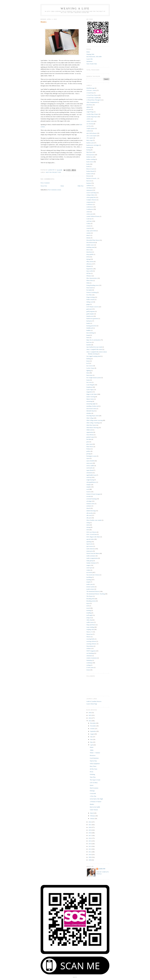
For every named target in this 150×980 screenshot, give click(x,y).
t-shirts (88, 570)
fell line (89, 273)
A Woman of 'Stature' (96, 802)
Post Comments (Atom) (55, 190)
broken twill (90, 174)
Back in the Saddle (95, 807)
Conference (90, 204)
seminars (89, 506)
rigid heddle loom (91, 475)
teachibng (89, 577)
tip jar (88, 603)
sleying (88, 527)
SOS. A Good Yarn (92, 534)
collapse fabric (90, 195)
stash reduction (91, 549)
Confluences (90, 209)
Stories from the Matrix (93, 553)
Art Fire (89, 126)
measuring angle (91, 404)
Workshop (89, 660)
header (88, 323)
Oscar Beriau (90, 435)
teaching (89, 580)
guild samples (90, 314)
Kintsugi (92, 791)
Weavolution (90, 646)
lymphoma (89, 387)
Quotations (89, 61)
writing (88, 665)
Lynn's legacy (90, 390)
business (89, 183)
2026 (90, 713)
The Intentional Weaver (93, 591)
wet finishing (90, 653)
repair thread (90, 470)
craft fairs (89, 221)
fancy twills (90, 271)
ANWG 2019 (90, 121)
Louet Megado (90, 385)
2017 (90, 836)
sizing (88, 523)
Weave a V (89, 632)
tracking (89, 610)
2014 (90, 844)
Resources (93, 755)
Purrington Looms (91, 456)
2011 (90, 852)
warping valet (90, 629)
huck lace (89, 342)
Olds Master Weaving (92, 428)
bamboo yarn (90, 143)
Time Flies (93, 777)
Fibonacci (89, 276)
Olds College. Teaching (93, 423)
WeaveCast (89, 634)
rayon (88, 458)
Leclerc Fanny (90, 368)
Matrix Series (90, 399)
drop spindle (90, 254)
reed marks (89, 468)
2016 (90, 838)
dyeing (88, 259)
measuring (89, 401)
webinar (89, 648)
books (88, 164)
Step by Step (93, 761)
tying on (89, 618)
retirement (89, 473)
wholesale (89, 656)
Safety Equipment (95, 764)
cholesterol (89, 190)
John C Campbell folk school (94, 349)
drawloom (89, 252)
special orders (90, 539)
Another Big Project (92, 117)
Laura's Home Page (92, 704)
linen (88, 373)
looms (88, 380)
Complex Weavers (91, 200)
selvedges (89, 501)
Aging (92, 750)
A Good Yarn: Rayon (92, 95)
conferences (90, 207)
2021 (90, 825)
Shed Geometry (94, 788)
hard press (89, 321)
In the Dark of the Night (96, 799)
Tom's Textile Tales (92, 64)
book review (90, 162)
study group (90, 561)
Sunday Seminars (91, 563)
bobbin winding (91, 159)
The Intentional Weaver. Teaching (96, 594)
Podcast (89, 449)
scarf (88, 489)
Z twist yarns (90, 667)
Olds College (90, 418)
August (92, 734)
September (93, 731)
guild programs (91, 311)
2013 (90, 846)
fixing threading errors (93, 285)
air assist (89, 109)
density (88, 238)
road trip (89, 477)
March (92, 813)
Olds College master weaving (94, 420)
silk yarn (89, 518)
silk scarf (89, 515)
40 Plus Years (93, 769)
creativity (89, 228)
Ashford (89, 131)
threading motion (91, 601)
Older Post (80, 186)
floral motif (90, 288)
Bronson (89, 176)
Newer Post (44, 186)
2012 (90, 849)
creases (88, 226)
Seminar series (90, 504)
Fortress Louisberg (92, 292)
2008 (90, 860)
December (93, 723)
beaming (89, 147)
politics (88, 451)
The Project (90, 596)
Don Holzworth (91, 242)
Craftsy (88, 223)
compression (90, 202)
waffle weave (90, 622)
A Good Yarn (90, 93)
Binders (92, 804)
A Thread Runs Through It (94, 100)
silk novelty (90, 513)
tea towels (89, 572)
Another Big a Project (92, 114)
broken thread (90, 171)
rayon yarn (89, 463)
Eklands (89, 266)
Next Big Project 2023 (54, 172)
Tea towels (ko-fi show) (93, 575)
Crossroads (93, 793)
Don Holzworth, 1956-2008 (94, 57)
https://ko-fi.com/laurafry (93, 340)
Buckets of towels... (92, 178)
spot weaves (90, 546)
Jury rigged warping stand (93, 356)
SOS (88, 530)
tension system (90, 587)
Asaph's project (91, 128)
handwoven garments (92, 319)
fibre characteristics (92, 278)
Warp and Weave (91, 625)
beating (88, 150)
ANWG (89, 119)
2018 (90, 833)
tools (88, 606)
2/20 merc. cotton (91, 90)
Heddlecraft (90, 328)
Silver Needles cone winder (94, 520)
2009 (90, 857)
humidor (89, 345)
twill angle (89, 615)
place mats (89, 444)
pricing (88, 454)
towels (88, 608)
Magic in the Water (92, 394)
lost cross (89, 382)
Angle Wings (90, 112)
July (92, 737)
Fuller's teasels (90, 299)
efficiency (89, 264)
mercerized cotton (91, 409)
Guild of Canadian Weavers (94, 701)
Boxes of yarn (90, 169)
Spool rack (89, 544)
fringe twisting (90, 297)
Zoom (88, 670)
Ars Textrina (90, 124)
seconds (89, 496)
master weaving (91, 397)
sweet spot (89, 568)
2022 (90, 822)
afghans (89, 107)
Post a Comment (45, 183)
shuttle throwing (91, 511)
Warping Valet (90, 54)
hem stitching (90, 333)
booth (88, 166)
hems (88, 338)
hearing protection (91, 326)
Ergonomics (90, 269)
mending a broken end (92, 406)
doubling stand (90, 247)
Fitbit (88, 283)
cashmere (89, 185)
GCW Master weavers (92, 307)
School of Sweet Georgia (93, 494)
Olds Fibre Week (91, 425)
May (92, 742)
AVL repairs (90, 138)
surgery (88, 565)
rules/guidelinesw (91, 482)
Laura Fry (102, 869)
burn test (89, 181)
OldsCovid (89, 430)
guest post (89, 309)
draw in (88, 250)
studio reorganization (92, 558)
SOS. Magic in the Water (93, 537)
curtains (89, 233)
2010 (90, 855)
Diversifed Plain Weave (93, 240)
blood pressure (90, 155)
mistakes (89, 413)
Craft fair (89, 219)
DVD (88, 257)
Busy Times (93, 766)
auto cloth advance (92, 133)
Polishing (92, 774)
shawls (88, 508)
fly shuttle (89, 290)
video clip (89, 620)
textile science (90, 589)
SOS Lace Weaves (91, 532)
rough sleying (90, 480)
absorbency (90, 105)
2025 (90, 715)
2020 (90, 827)
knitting (89, 359)
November (93, 726)
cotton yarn (90, 214)
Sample (88, 485)
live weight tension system (94, 378)
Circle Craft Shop (91, 193)
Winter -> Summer (95, 753)
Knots (88, 361)
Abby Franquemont (92, 102)
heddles (89, 330)
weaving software (91, 641)
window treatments (92, 658)
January (92, 818)
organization (90, 432)
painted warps (90, 437)
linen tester (89, 375)
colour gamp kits (91, 197)
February (93, 816)
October (93, 729)
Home (62, 186)
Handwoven (90, 316)
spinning (89, 542)
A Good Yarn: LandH (92, 98)
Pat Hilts (89, 439)
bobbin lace (90, 157)
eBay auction (90, 261)
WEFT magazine (91, 651)
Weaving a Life (75, 9)
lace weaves (90, 366)
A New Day (93, 796)
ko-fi (88, 363)
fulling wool (90, 302)
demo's (88, 235)
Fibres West (90, 280)
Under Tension (94, 810)
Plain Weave (90, 447)
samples (89, 487)
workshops (89, 663)
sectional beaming (91, 499)
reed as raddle (90, 466)
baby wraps (90, 140)
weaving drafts (90, 639)
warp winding (90, 627)
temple (88, 582)
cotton (88, 212)
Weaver (88, 637)
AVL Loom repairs (92, 136)
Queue (92, 785)
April (92, 745)
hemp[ (88, 335)
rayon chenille (90, 461)
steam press (90, 551)
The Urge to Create (95, 780)
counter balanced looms (93, 216)
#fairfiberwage (90, 88)
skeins (88, 525)
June (92, 739)
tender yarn (90, 584)
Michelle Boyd (91, 411)
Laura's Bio (90, 59)
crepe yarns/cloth (91, 231)
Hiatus (92, 747)
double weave (90, 245)
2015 (90, 841)
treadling (89, 613)
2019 (90, 830)
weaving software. (91, 644)
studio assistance (91, 556)
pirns (88, 442)
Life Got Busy (94, 783)
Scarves (89, 492)
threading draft (90, 599)
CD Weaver (90, 188)
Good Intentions (94, 758)
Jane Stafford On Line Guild (94, 347)
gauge (88, 304)
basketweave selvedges (93, 145)
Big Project (90, 152)
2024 (90, 718)
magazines (89, 392)
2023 (90, 721)
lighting (89, 371)
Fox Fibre (89, 295)
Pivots (92, 772)
